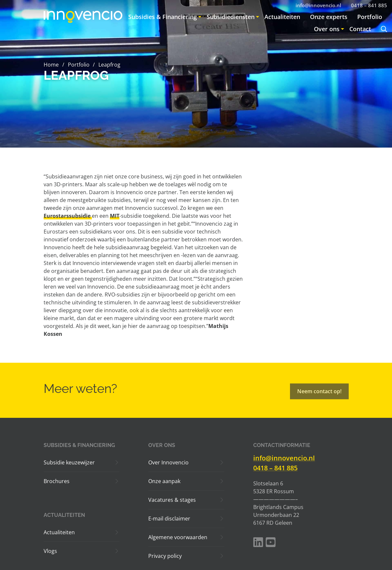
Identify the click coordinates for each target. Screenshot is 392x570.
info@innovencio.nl (284, 458)
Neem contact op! (319, 395)
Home (51, 65)
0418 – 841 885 (275, 468)
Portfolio (78, 65)
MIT (115, 216)
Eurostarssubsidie (68, 216)
